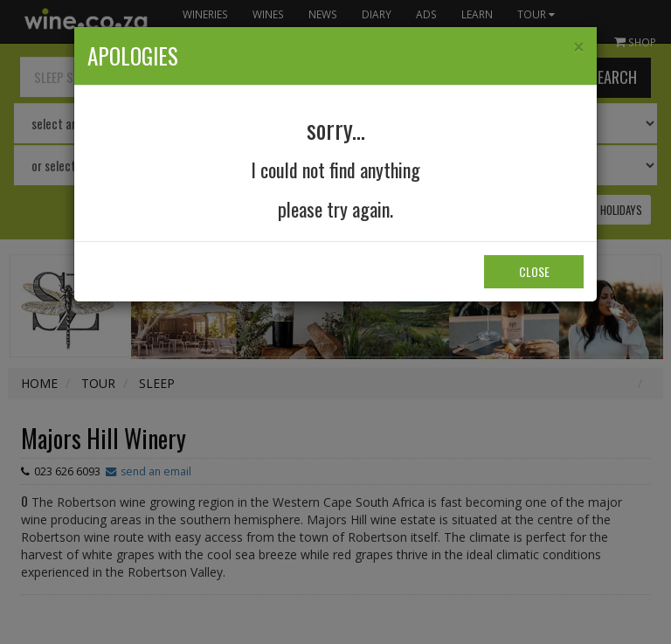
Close (534, 271)
